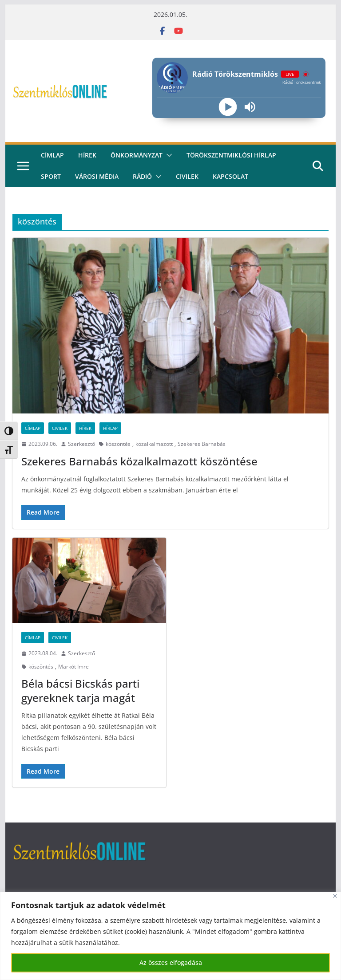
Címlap (33, 428)
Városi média (97, 176)
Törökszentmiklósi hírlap (231, 155)
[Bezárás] (335, 896)
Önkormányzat (137, 155)
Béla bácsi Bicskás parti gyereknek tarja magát (80, 690)
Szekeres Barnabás (202, 444)
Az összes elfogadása (171, 962)
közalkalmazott (154, 444)
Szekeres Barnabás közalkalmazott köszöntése (139, 461)
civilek (187, 176)
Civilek (60, 428)
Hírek (87, 155)
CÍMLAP (52, 155)
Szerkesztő (81, 444)
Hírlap (110, 428)
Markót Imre (73, 667)
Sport (51, 176)
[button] (167, 155)
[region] (170, 936)
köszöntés (118, 444)
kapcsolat (230, 176)
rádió (142, 176)
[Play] (228, 107)
